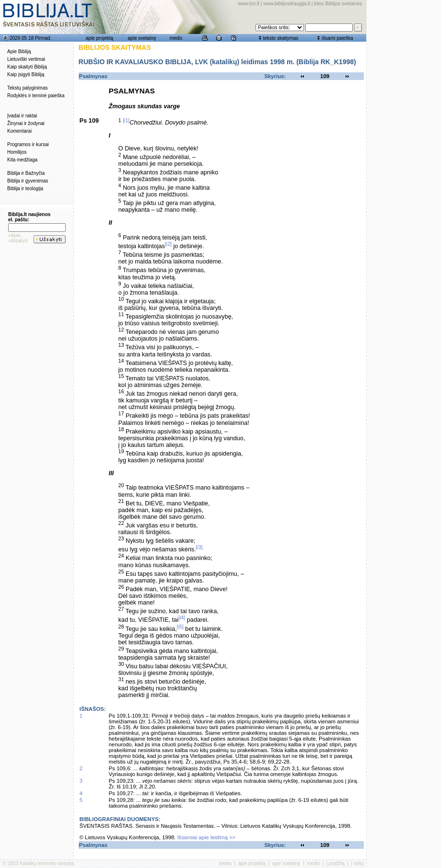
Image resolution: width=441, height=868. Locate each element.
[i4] (182, 617)
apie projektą (99, 38)
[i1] (126, 120)
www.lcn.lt (249, 4)
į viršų (357, 863)
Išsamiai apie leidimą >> (207, 837)
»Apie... (16, 235)
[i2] (168, 244)
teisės (225, 863)
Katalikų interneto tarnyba (47, 863)
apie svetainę (142, 38)
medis (176, 38)
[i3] (199, 547)
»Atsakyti (18, 241)
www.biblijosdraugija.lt (287, 4)
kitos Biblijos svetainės (338, 4)
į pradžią (336, 863)
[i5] (180, 627)
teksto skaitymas (280, 38)
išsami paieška (337, 38)
